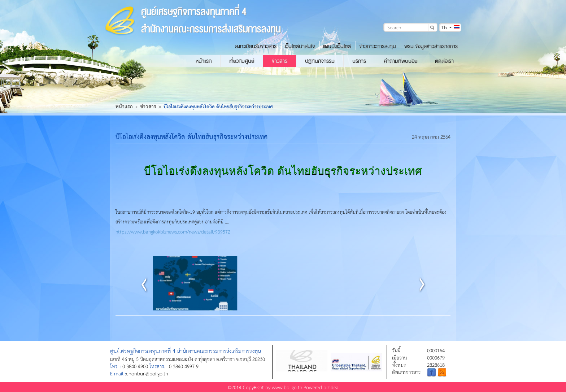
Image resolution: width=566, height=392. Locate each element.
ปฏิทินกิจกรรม (320, 61)
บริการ (359, 61)
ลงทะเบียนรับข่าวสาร (256, 46)
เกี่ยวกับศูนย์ (242, 61)
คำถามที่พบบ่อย (400, 61)
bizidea (331, 387)
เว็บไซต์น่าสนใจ (300, 46)
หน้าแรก (204, 61)
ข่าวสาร (280, 61)
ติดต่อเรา (444, 61)
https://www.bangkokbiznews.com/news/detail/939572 (173, 232)
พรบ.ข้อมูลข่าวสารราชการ (431, 46)
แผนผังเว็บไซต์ (337, 46)
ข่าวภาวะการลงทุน (378, 46)
